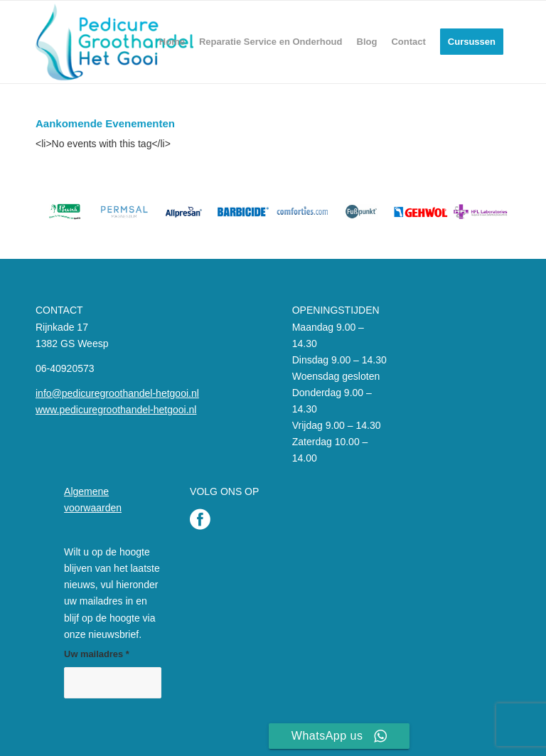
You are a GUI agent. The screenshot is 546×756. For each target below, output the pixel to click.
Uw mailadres (97, 654)
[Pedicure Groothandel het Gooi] (114, 42)
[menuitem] (172, 42)
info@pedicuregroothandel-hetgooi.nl (117, 393)
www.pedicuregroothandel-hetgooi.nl (116, 410)
